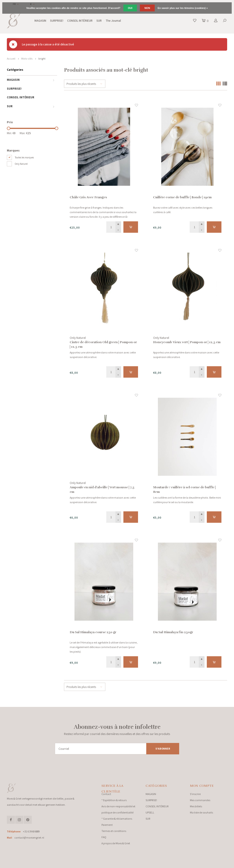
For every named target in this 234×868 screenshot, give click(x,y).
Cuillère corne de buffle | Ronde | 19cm (182, 197)
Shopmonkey (81, 863)
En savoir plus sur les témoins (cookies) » (183, 8)
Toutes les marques (24, 157)
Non (147, 8)
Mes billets (196, 806)
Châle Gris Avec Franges (88, 197)
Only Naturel (21, 164)
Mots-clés (27, 59)
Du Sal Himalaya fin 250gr (173, 632)
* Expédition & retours (114, 800)
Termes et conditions (114, 831)
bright (42, 59)
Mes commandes (200, 800)
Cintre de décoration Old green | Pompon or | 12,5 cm (103, 344)
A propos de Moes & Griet (116, 843)
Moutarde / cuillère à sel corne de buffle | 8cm (184, 490)
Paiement (107, 825)
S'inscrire (195, 794)
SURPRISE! (57, 21)
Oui (130, 8)
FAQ (104, 837)
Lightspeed (57, 863)
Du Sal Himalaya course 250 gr (93, 632)
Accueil (11, 59)
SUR (99, 21)
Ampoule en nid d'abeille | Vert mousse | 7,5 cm (102, 490)
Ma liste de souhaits (201, 812)
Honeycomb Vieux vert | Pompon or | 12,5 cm (187, 342)
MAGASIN (40, 21)
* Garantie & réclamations (117, 819)
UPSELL (150, 812)
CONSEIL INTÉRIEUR (80, 21)
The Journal (113, 21)
